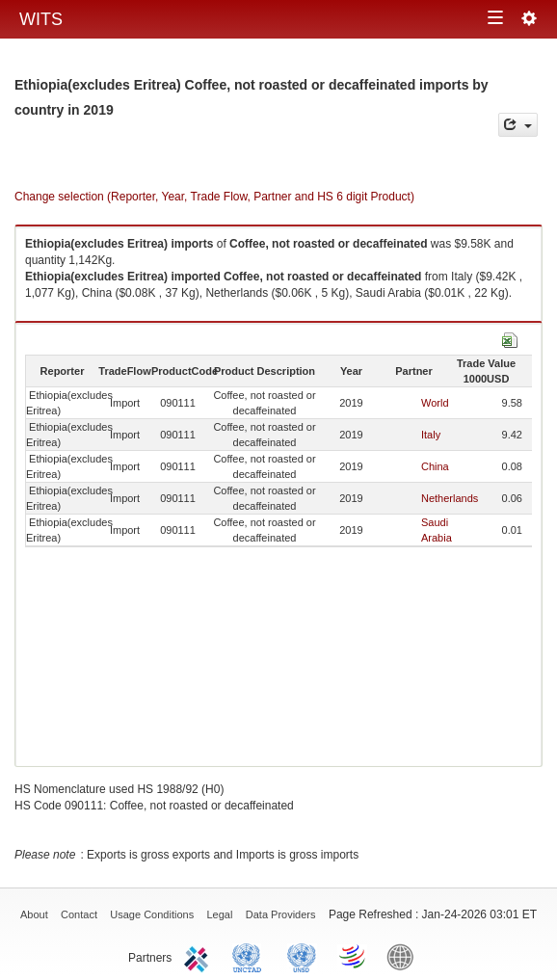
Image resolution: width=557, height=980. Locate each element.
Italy (431, 435)
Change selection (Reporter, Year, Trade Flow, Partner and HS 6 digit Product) (214, 197)
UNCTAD (251, 956)
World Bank (405, 956)
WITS (41, 19)
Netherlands (450, 498)
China (435, 466)
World (435, 403)
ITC (199, 956)
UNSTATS (302, 956)
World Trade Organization (354, 956)
